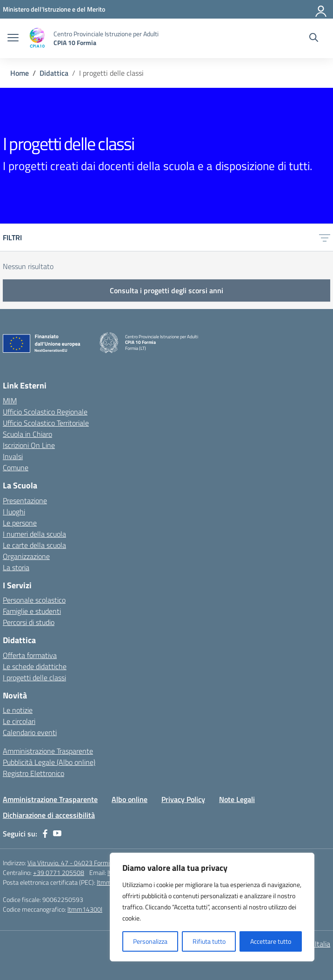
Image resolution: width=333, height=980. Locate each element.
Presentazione (25, 500)
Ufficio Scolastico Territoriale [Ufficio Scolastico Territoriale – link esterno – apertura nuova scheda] (46, 423)
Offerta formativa (30, 655)
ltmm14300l (85, 909)
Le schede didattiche (35, 666)
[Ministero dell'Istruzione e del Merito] (54, 9)
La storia (16, 567)
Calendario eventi (30, 732)
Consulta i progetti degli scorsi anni (166, 290)
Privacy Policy (183, 799)
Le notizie (18, 710)
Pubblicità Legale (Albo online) (49, 762)
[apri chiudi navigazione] (13, 39)
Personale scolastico (34, 600)
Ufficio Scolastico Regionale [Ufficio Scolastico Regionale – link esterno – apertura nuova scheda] (45, 412)
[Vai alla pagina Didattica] (54, 73)
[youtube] (57, 834)
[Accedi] (321, 9)
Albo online (130, 799)
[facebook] (45, 834)
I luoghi (14, 512)
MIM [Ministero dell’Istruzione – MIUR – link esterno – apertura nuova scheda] (10, 401)
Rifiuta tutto (209, 941)
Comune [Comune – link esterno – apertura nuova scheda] (16, 467)
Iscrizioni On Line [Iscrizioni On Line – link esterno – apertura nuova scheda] (29, 445)
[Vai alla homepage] (37, 38)
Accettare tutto (271, 941)
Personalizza (150, 941)
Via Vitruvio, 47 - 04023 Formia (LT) (76, 863)
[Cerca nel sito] (314, 39)
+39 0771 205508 (59, 872)
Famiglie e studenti (32, 611)
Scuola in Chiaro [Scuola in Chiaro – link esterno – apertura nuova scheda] (27, 434)
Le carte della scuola (34, 545)
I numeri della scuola (34, 534)
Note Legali (237, 799)
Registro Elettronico (33, 773)
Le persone (20, 523)
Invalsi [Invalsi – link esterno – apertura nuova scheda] (13, 456)
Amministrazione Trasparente (48, 751)
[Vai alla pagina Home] (20, 73)
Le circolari (19, 721)
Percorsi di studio (29, 622)
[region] (212, 907)
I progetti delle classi (34, 677)
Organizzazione (26, 556)
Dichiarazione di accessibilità (49, 815)
